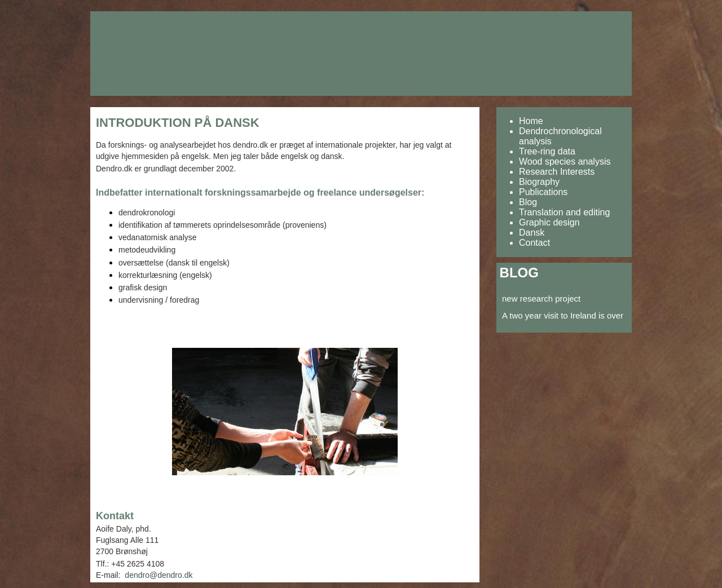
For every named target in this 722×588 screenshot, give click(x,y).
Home (531, 121)
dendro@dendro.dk (159, 575)
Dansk (532, 233)
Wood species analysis (565, 162)
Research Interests (557, 172)
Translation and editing (564, 212)
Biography (539, 182)
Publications (543, 192)
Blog (528, 202)
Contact (534, 243)
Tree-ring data (547, 151)
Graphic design (549, 222)
